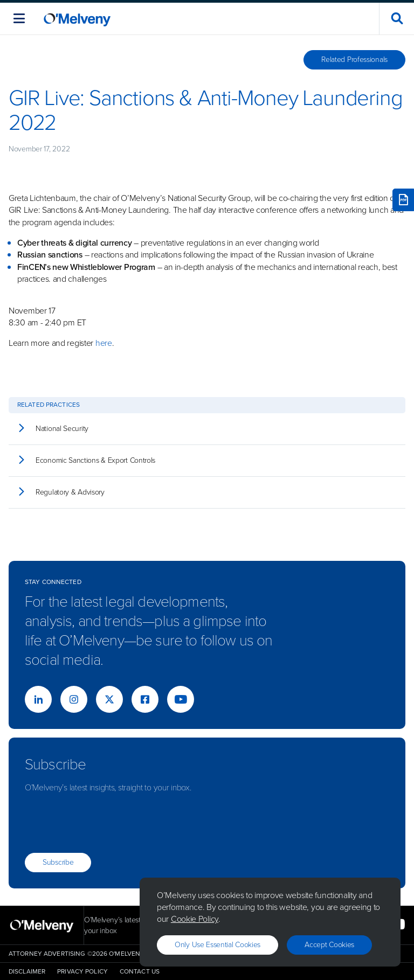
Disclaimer (27, 971)
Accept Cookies (329, 945)
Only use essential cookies (218, 945)
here (104, 343)
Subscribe (58, 862)
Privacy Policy (82, 971)
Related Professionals (354, 60)
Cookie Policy (195, 919)
